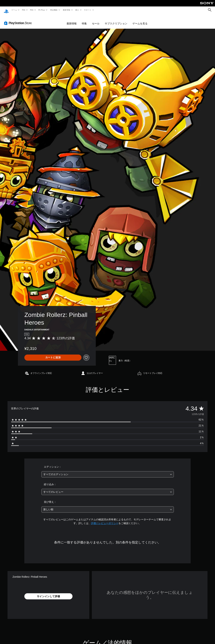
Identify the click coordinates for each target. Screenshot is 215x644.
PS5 (24, 10)
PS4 (32, 10)
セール (96, 20)
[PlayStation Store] (19, 20)
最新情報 (66, 10)
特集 (84, 20)
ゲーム (14, 10)
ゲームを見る (140, 20)
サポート (88, 10)
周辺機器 (54, 10)
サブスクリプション (116, 20)
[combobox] (108, 471)
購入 (77, 10)
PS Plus (42, 10)
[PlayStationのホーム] (6, 10)
